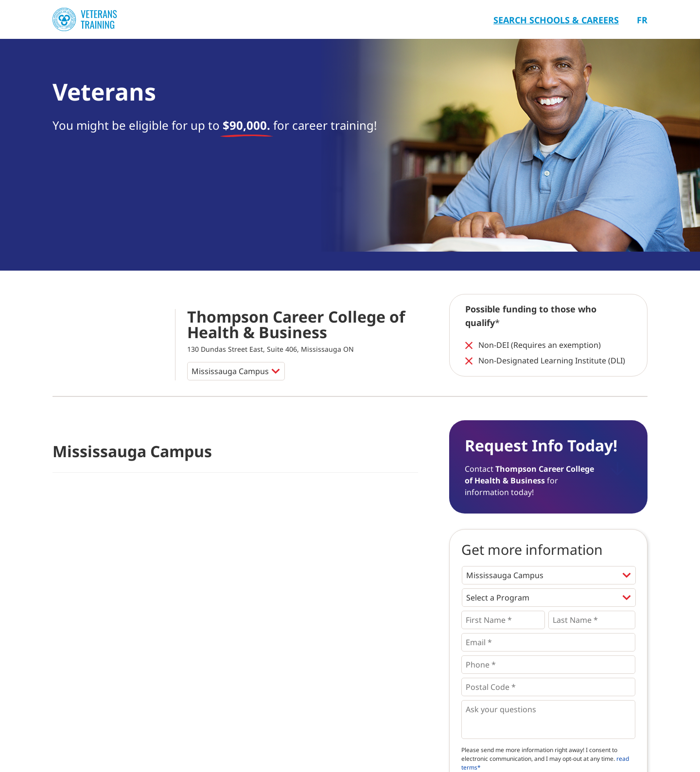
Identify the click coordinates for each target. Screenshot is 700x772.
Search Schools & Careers (556, 20)
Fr (642, 20)
